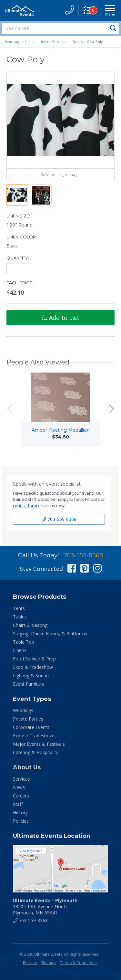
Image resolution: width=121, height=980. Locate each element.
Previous (10, 409)
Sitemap (48, 963)
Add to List (60, 318)
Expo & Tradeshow (33, 667)
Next (111, 409)
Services (21, 779)
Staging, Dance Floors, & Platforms (50, 633)
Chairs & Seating (30, 625)
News (19, 787)
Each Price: (20, 283)
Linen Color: (22, 237)
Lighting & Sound (31, 675)
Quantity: (18, 258)
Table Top (24, 642)
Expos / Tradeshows (34, 736)
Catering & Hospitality (36, 752)
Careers (21, 796)
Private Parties (28, 719)
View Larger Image (60, 175)
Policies (21, 821)
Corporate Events (31, 727)
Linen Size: (18, 216)
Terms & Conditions (78, 963)
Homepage (13, 42)
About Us (27, 767)
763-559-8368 (59, 519)
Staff (18, 804)
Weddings (23, 710)
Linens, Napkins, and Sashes (61, 42)
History (20, 812)
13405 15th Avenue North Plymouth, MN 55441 (45, 906)
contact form (25, 506)
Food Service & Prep (34, 659)
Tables (20, 617)
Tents (19, 608)
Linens (30, 42)
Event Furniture (29, 684)
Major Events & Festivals (39, 744)
